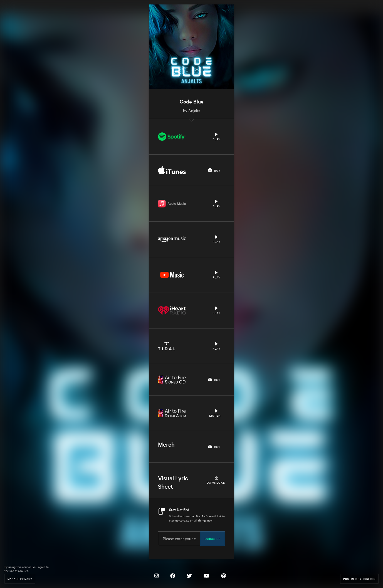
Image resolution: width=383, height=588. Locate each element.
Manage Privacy (20, 579)
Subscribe (212, 538)
